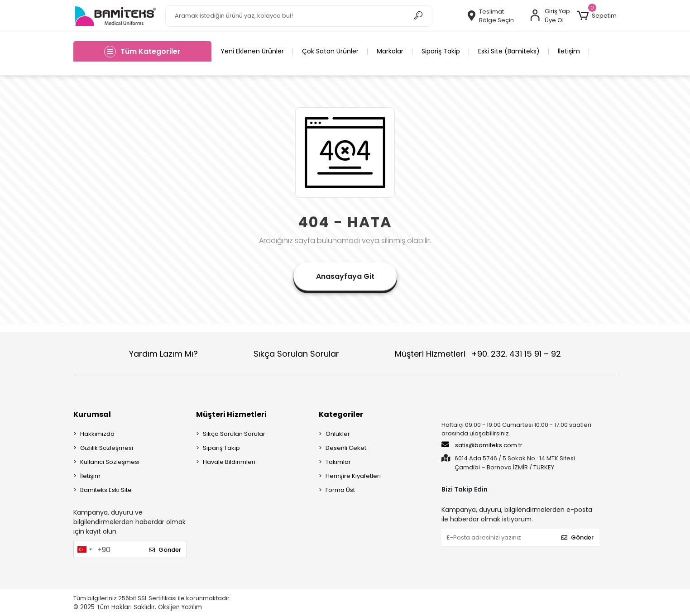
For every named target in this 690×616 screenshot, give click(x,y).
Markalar (390, 51)
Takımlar (338, 462)
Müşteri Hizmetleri (478, 354)
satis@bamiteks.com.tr (482, 445)
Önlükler (338, 434)
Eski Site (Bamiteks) (509, 51)
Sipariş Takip (441, 51)
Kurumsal (92, 414)
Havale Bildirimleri (229, 462)
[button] (597, 16)
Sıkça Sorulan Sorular (296, 354)
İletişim (569, 51)
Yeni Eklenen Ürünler (252, 51)
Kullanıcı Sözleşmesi (110, 462)
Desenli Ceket (346, 448)
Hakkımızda (97, 434)
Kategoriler (341, 414)
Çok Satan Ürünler (330, 51)
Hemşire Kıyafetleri (353, 476)
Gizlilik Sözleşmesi (107, 448)
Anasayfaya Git (345, 276)
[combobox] (84, 549)
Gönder (165, 550)
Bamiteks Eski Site (106, 490)
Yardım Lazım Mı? (163, 354)
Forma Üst (340, 490)
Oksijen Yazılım (180, 607)
